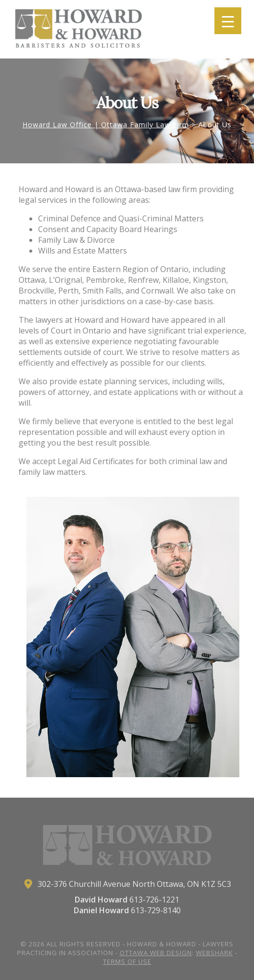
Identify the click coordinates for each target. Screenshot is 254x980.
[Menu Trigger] (228, 21)
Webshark (214, 953)
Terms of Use (127, 961)
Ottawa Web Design (156, 953)
